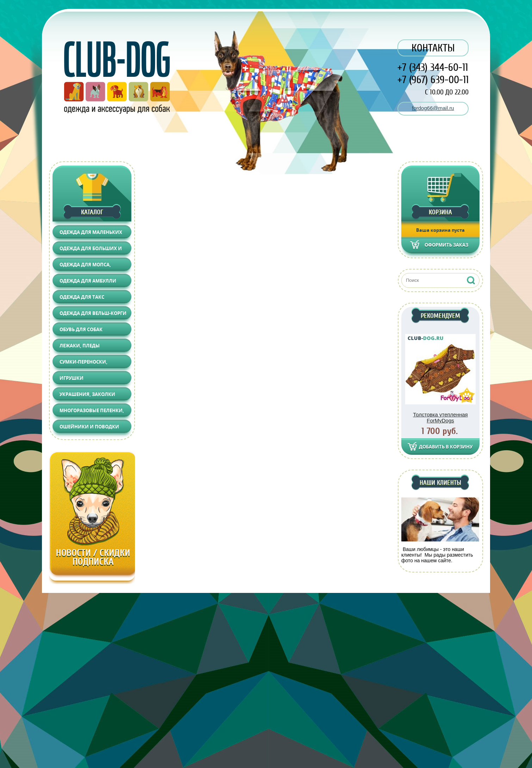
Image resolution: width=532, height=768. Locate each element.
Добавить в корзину (446, 447)
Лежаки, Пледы (80, 346)
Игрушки (72, 378)
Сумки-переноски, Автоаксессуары (83, 363)
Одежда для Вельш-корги (93, 313)
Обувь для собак (81, 329)
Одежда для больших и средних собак (91, 250)
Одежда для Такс (82, 297)
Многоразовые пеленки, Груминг (92, 412)
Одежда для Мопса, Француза (85, 266)
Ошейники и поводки (89, 427)
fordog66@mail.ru (433, 108)
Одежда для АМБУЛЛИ (88, 281)
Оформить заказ (446, 245)
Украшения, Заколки (87, 394)
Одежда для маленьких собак (91, 234)
